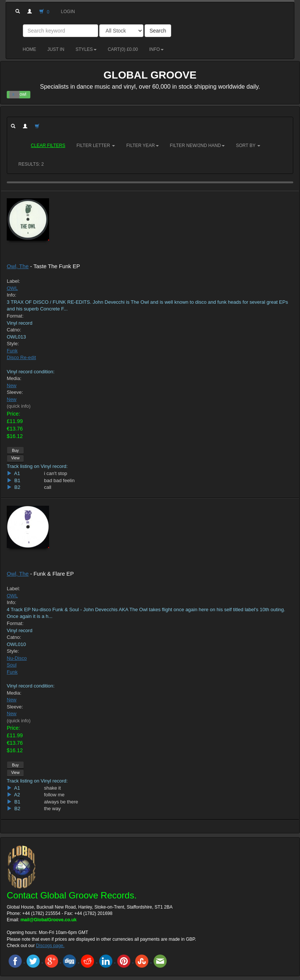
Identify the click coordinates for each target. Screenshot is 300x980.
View (16, 458)
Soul (12, 665)
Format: (15, 316)
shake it (52, 788)
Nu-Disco (17, 658)
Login (68, 12)
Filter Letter (96, 146)
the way (52, 808)
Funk (12, 351)
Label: (13, 281)
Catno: (14, 330)
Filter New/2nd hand (197, 146)
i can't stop (55, 473)
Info (156, 49)
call (48, 487)
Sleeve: (15, 392)
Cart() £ (123, 49)
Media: (14, 378)
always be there (61, 802)
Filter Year (142, 146)
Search (158, 31)
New (12, 385)
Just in (56, 49)
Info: (11, 295)
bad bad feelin (59, 480)
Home (30, 49)
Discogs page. (50, 946)
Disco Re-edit (21, 357)
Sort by (248, 146)
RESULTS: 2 (31, 164)
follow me (54, 795)
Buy (15, 450)
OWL (12, 288)
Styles (86, 49)
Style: (13, 344)
